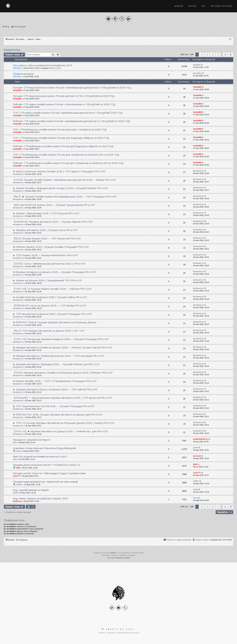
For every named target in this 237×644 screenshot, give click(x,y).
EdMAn (19, 485)
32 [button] (225, 55)
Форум (192, 6)
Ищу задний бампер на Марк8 (31, 490)
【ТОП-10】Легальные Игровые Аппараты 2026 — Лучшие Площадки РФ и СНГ (61, 339)
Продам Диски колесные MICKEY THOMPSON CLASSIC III (46, 465)
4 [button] (213, 55)
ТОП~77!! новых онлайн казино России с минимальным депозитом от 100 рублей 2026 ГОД (68, 113)
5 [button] (218, 55)
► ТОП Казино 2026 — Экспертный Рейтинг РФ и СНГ (45, 255)
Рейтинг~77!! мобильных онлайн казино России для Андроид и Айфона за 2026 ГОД (63, 146)
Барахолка (12, 50)
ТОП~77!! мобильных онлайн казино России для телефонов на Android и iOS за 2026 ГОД (66, 155)
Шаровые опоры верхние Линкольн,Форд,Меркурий (44, 448)
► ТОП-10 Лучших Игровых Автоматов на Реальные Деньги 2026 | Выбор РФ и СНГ (64, 423)
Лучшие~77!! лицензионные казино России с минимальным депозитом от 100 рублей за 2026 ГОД (72, 87)
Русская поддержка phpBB (118, 558)
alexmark (197, 456)
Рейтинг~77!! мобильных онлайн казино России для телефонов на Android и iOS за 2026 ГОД (68, 163)
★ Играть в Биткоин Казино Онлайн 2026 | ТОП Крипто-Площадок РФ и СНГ (59, 171)
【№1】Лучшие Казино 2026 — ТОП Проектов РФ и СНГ (47, 238)
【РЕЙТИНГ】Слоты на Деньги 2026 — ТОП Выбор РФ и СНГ (50, 305)
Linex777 (17, 476)
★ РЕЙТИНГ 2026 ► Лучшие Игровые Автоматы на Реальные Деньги (55, 322)
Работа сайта (55, 68)
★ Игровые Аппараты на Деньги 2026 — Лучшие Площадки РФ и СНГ (55, 272)
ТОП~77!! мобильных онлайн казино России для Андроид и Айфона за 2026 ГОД (61, 138)
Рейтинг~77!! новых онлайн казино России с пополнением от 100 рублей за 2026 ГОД (64, 104)
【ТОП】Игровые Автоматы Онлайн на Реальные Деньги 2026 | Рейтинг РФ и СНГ (63, 373)
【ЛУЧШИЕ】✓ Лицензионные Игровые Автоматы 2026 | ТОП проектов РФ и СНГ (62, 398)
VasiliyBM (17, 90)
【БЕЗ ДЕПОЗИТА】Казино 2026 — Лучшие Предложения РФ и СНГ (54, 205)
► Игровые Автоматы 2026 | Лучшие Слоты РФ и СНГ (45, 230)
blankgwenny (18, 174)
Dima (195, 498)
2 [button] (202, 55)
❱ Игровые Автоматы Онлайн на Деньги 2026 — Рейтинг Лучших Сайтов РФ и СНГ (63, 347)
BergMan (197, 65)
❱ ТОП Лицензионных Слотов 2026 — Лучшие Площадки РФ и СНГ (54, 406)
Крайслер (17, 501)
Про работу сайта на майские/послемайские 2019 (42, 65)
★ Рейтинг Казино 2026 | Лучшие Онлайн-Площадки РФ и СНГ (51, 247)
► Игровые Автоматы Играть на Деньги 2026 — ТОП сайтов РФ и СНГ (55, 389)
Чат (204, 6)
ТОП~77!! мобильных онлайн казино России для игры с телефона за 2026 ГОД (60, 129)
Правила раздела (23, 74)
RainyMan (17, 68)
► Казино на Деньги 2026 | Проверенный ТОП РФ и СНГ (47, 280)
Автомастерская (221, 6)
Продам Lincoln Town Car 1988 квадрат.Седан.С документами (49, 473)
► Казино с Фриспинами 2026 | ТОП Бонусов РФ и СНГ (46, 213)
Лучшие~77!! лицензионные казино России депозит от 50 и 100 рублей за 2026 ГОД (64, 96)
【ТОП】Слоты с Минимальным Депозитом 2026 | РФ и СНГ (49, 264)
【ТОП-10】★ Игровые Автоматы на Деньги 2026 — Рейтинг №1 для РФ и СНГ (60, 431)
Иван (15, 442)
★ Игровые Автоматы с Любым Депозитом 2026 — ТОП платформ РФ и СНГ (59, 356)
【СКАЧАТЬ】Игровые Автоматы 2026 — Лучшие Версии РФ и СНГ (53, 222)
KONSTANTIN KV (200, 439)
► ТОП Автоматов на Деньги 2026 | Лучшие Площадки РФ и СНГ (53, 314)
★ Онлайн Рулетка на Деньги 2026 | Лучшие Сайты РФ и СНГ (50, 297)
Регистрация (20, 27)
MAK (18, 468)
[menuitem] (200, 540)
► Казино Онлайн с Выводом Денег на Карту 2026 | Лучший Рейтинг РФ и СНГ (61, 188)
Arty (108, 555)
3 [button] (207, 55)
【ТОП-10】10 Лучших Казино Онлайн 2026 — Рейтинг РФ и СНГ (52, 289)
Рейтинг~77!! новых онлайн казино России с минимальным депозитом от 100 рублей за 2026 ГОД (71, 121)
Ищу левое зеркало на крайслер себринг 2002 (40, 498)
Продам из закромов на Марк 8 (31, 440)
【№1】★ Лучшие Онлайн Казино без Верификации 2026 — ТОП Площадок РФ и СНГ (65, 196)
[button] (192, 55)
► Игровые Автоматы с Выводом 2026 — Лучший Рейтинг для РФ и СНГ (56, 364)
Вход (7, 27)
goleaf (19, 451)
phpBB (112, 553)
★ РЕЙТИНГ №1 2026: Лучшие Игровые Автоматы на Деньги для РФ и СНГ (58, 414)
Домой (179, 6)
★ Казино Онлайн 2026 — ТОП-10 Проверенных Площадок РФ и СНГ (55, 381)
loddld (15, 493)
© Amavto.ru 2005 (118, 629)
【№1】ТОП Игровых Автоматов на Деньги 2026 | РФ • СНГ (49, 331)
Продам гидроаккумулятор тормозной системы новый (45, 482)
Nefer (15, 459)
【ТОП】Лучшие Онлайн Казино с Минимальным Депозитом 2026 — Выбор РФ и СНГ (65, 180)
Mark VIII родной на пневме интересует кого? (40, 456)
